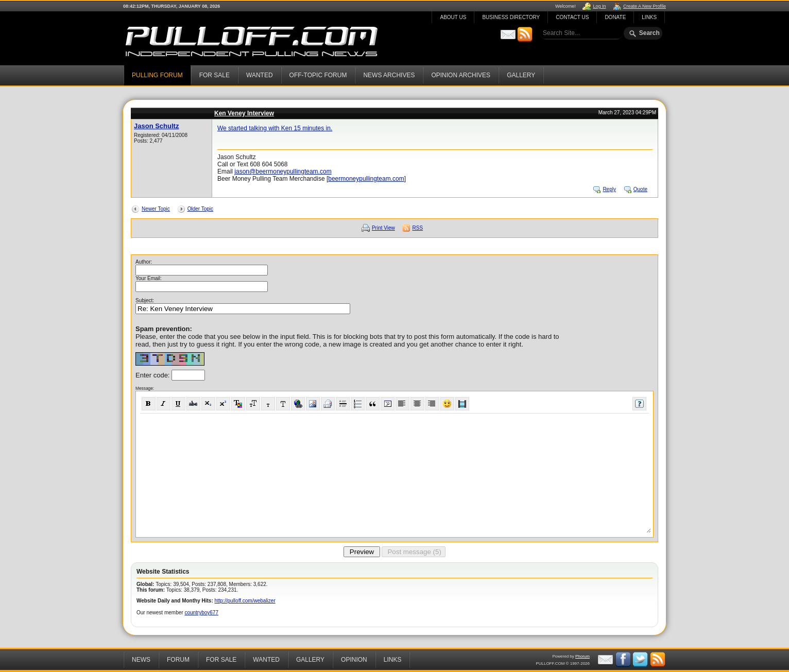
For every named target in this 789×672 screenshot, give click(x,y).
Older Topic (200, 209)
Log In (599, 6)
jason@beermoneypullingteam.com (283, 171)
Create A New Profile (645, 6)
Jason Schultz (156, 126)
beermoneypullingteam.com (366, 179)
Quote (640, 189)
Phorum (582, 656)
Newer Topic (156, 209)
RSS (418, 228)
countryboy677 (201, 613)
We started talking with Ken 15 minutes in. (275, 128)
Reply (609, 189)
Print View (383, 228)
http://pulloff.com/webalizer (245, 601)
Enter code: (153, 375)
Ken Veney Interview (244, 113)
